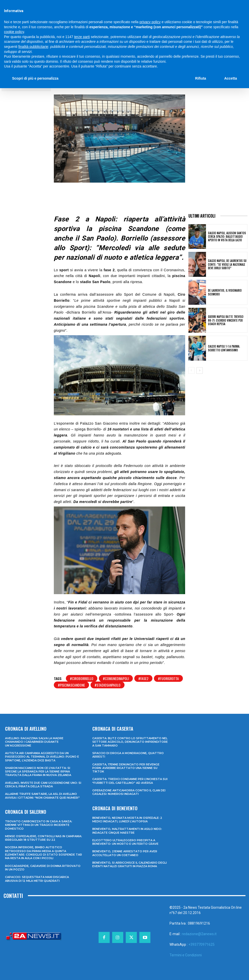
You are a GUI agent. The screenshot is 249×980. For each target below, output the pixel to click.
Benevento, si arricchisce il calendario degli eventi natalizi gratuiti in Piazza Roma (130, 864)
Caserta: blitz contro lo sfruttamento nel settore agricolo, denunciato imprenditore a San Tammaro (130, 742)
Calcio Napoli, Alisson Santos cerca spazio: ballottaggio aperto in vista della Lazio (227, 237)
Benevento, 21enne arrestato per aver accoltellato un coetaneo (125, 853)
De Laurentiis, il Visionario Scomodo (225, 292)
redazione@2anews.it (199, 934)
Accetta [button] (231, 78)
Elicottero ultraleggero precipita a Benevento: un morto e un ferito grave (125, 842)
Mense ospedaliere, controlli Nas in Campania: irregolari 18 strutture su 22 (44, 838)
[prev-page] (192, 370)
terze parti (82, 37)
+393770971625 (201, 944)
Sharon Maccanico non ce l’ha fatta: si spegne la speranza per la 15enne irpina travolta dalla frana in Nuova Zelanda (38, 772)
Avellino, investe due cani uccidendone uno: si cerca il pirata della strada (43, 785)
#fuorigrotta (168, 678)
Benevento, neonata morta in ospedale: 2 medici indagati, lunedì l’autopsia (127, 820)
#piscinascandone (71, 685)
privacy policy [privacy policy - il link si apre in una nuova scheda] (150, 22)
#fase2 (143, 678)
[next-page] (200, 370)
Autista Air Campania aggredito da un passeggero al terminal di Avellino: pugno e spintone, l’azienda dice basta (42, 757)
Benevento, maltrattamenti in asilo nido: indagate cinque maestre (127, 831)
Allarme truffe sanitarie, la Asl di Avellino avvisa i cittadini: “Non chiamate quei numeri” (42, 796)
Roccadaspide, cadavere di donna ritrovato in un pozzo (43, 868)
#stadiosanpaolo (108, 685)
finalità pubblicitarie (33, 47)
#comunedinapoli (116, 678)
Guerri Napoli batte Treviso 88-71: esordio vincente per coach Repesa (226, 320)
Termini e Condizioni (186, 955)
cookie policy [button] (14, 32)
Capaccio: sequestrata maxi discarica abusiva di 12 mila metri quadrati (37, 879)
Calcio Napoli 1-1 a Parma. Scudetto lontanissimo (224, 348)
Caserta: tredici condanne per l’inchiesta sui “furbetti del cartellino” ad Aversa (130, 781)
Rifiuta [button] (201, 78)
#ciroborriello (82, 678)
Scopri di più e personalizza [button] (35, 78)
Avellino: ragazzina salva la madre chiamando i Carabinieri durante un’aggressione (34, 742)
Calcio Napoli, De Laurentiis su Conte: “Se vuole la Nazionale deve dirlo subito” (227, 264)
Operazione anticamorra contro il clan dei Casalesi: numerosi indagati (129, 792)
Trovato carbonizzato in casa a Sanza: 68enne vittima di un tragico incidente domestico (39, 825)
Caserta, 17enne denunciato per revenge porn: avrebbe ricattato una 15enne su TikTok (126, 768)
